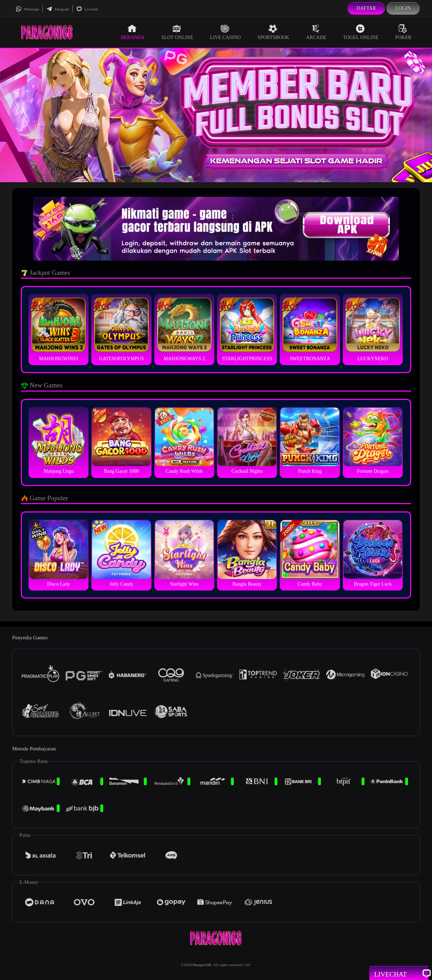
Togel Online (361, 32)
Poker (403, 32)
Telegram (58, 9)
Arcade (316, 32)
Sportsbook (273, 32)
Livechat (87, 9)
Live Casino (226, 32)
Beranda (133, 32)
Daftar (366, 8)
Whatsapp (27, 9)
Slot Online (177, 32)
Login (403, 8)
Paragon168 (202, 965)
